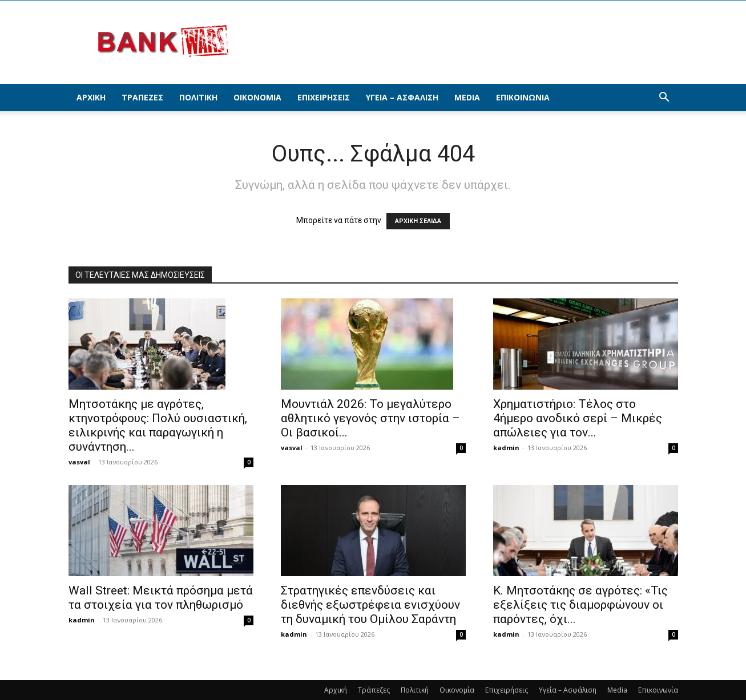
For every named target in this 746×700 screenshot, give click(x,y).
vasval (79, 462)
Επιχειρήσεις (324, 97)
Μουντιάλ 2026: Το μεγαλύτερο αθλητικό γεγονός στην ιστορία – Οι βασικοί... (370, 418)
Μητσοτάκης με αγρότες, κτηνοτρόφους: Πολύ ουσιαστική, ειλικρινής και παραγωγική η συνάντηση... (158, 425)
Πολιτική (198, 97)
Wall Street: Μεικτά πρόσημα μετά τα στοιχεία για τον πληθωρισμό (161, 598)
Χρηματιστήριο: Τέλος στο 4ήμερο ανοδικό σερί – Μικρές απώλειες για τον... (578, 418)
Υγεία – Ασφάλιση (402, 97)
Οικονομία (257, 97)
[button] (664, 98)
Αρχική (91, 97)
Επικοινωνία (523, 97)
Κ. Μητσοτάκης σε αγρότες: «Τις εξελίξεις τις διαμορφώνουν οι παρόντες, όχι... (580, 605)
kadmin (506, 448)
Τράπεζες (142, 97)
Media (467, 97)
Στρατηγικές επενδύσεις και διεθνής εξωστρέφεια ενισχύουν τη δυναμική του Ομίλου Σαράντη (370, 605)
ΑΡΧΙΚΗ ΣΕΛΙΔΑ (418, 221)
